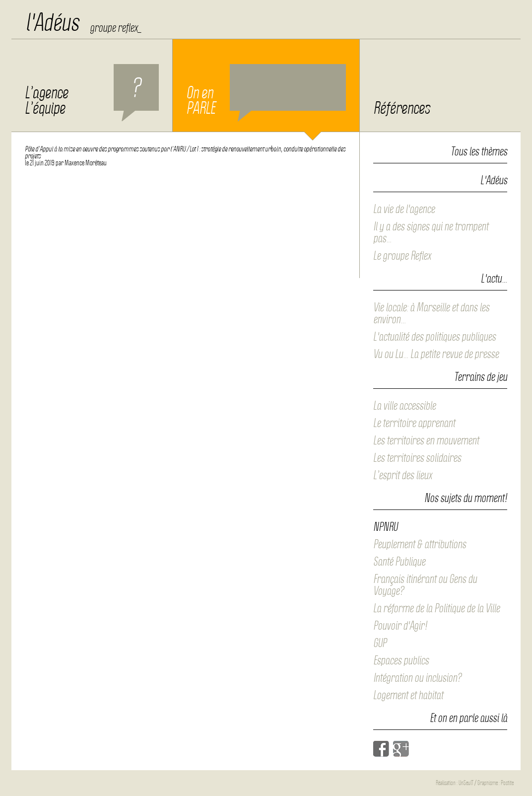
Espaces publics (401, 660)
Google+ (401, 749)
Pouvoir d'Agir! (400, 626)
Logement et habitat (408, 695)
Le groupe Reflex (402, 256)
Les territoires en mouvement (426, 440)
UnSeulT (466, 783)
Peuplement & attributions (420, 544)
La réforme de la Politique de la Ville (436, 608)
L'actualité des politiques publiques (434, 337)
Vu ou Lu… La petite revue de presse (436, 354)
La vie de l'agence (404, 209)
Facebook (381, 749)
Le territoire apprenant (414, 423)
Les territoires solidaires (417, 458)
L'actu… (494, 279)
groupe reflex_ (116, 28)
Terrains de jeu (481, 377)
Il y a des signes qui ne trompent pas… (431, 232)
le (40, 163)
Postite (507, 783)
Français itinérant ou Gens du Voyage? (425, 585)
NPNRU (385, 527)
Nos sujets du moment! (466, 499)
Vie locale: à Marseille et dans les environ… (431, 313)
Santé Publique (399, 562)
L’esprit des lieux (402, 475)
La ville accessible (404, 406)
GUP (380, 643)
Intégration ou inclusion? (417, 678)
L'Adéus (494, 181)
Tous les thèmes (479, 151)
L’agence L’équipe (92, 93)
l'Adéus (52, 22)
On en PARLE (266, 93)
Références (401, 108)
